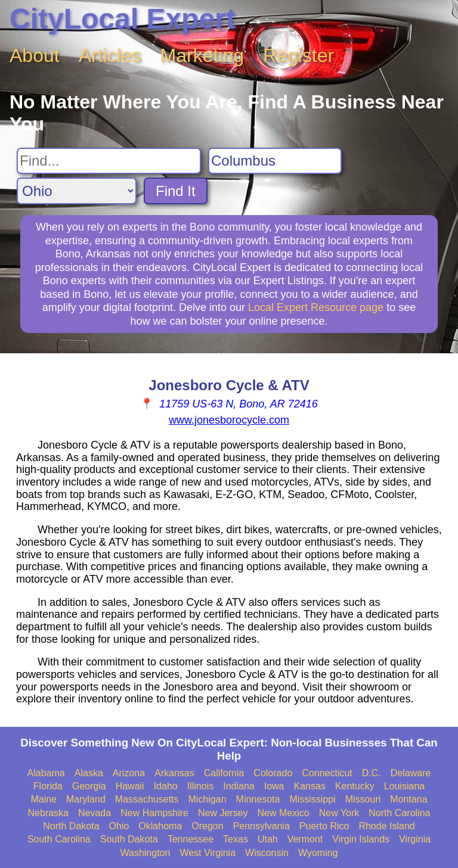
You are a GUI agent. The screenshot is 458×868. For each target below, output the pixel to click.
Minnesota (258, 799)
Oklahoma (160, 826)
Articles (110, 55)
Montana (409, 799)
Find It (176, 191)
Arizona (129, 773)
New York (339, 813)
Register (298, 55)
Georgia (89, 786)
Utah (268, 839)
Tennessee (191, 839)
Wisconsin (267, 853)
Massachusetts (147, 799)
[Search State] (77, 191)
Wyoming (318, 853)
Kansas (309, 786)
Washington (145, 853)
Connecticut (327, 773)
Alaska (89, 773)
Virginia (415, 839)
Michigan (208, 799)
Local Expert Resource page (316, 307)
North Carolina (399, 813)
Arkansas (174, 773)
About (35, 55)
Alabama (46, 773)
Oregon (207, 826)
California (224, 773)
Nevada (95, 813)
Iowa (274, 786)
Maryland (86, 799)
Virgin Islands (361, 839)
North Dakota (71, 826)
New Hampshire (154, 813)
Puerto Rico (324, 826)
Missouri (363, 799)
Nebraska (48, 813)
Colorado (273, 773)
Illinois (200, 786)
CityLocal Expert (123, 19)
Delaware (411, 773)
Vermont (305, 839)
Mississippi (312, 799)
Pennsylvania (262, 826)
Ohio (119, 826)
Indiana (239, 786)
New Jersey (223, 813)
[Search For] (109, 161)
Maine (44, 799)
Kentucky (355, 786)
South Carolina (59, 839)
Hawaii (130, 786)
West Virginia (208, 853)
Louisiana (405, 786)
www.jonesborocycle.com (229, 420)
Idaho (166, 786)
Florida (48, 786)
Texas (236, 839)
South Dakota (129, 839)
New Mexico (284, 813)
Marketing (202, 55)
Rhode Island (386, 826)
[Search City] (275, 161)
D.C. (372, 773)
